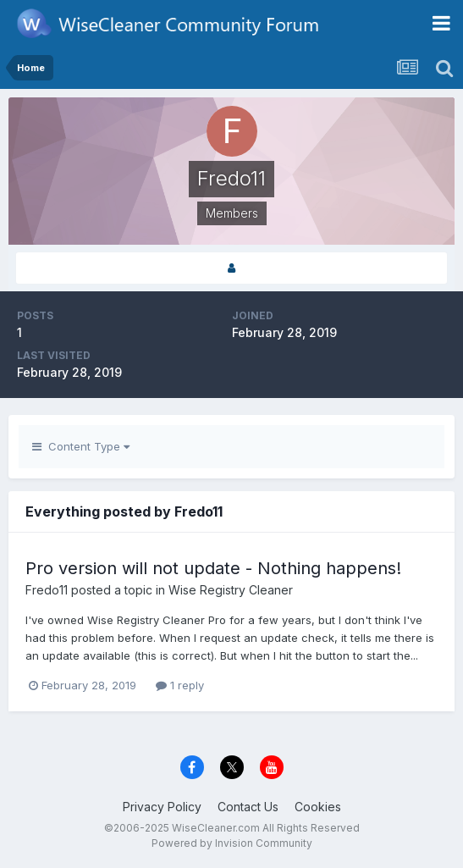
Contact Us (248, 807)
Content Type (81, 446)
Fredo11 (47, 590)
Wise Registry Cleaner (231, 590)
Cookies (318, 807)
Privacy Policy (162, 807)
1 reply (180, 685)
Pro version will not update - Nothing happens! (213, 568)
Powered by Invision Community (232, 843)
